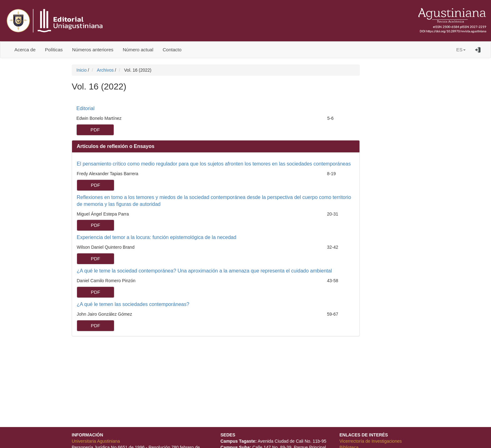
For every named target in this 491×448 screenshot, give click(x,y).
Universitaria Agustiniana (96, 441)
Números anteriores (93, 50)
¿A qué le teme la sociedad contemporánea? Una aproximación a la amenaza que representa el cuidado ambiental (204, 271)
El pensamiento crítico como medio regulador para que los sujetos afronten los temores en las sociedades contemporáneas (214, 164)
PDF (95, 130)
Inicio (82, 70)
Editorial (85, 108)
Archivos (106, 70)
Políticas (54, 50)
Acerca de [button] (25, 50)
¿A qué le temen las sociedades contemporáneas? (133, 304)
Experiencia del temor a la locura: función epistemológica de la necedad (157, 237)
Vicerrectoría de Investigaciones (371, 441)
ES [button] (461, 50)
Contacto (172, 50)
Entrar (478, 50)
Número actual (138, 50)
